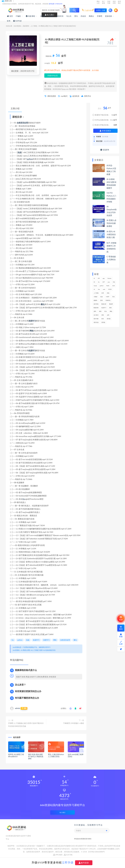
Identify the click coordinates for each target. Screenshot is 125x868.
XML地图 (58, 855)
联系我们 (119, 2)
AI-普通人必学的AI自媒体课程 (111, 223)
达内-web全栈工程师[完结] (76, 755)
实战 (20, 152)
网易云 (91, 16)
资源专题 (109, 2)
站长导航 (68, 855)
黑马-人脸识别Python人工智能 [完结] (56, 755)
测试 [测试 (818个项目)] (110, 308)
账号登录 (84, 863)
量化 (43, 304)
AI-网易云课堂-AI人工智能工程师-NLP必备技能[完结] (38, 650)
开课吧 (100, 16)
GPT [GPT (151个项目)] (104, 282)
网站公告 (98, 2)
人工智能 (34, 26)
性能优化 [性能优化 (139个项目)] (108, 300)
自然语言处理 (22, 123)
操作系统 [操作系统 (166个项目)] (96, 304)
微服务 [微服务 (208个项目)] (95, 300)
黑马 (76, 16)
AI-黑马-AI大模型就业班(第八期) (111, 234)
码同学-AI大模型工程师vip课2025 (16, 755)
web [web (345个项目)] (104, 289)
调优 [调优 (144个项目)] (103, 315)
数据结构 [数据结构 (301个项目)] (96, 308)
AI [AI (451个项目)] (94, 278)
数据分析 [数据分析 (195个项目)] (104, 304)
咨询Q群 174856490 (55, 4)
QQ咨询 (105, 150)
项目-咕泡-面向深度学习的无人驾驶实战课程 (36, 756)
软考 (9, 21)
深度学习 (32, 321)
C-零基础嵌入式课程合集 (111, 259)
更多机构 (109, 16)
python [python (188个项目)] (102, 286)
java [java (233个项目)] (109, 282)
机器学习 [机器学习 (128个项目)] (104, 308)
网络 (31, 331)
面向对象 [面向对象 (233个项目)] (96, 319)
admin (18, 708)
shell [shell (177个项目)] (114, 286)
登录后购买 (105, 131)
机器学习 (32, 350)
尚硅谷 (83, 16)
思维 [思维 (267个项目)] (101, 300)
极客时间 (60, 16)
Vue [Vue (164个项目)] (99, 289)
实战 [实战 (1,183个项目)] (101, 297)
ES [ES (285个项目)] (94, 282)
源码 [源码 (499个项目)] (95, 311)
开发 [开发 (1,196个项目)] (113, 297)
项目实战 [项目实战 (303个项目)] (96, 322)
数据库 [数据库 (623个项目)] (111, 304)
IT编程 (18, 16)
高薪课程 (26, 26)
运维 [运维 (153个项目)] (108, 315)
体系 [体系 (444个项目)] (103, 293)
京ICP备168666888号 (96, 852)
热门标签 (104, 2)
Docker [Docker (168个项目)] (109, 278)
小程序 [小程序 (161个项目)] (107, 297)
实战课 (51, 16)
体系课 (43, 16)
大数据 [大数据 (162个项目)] (95, 297)
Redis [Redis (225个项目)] (108, 286)
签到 (121, 628)
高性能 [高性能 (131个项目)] (103, 322)
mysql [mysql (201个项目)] (95, 286)
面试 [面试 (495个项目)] (103, 319)
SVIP (121, 619)
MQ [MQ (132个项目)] (114, 282)
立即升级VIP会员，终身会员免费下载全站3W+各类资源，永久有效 (72, 70)
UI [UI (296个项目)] (94, 289)
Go (24, 499)
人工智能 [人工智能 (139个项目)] (96, 293)
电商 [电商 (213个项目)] (100, 311)
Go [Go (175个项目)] (99, 282)
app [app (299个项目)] (104, 278)
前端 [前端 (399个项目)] (108, 293)
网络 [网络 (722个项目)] (111, 311)
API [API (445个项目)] (99, 278)
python (30, 159)
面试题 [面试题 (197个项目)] (109, 319)
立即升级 (68, 862)
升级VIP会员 (53, 76)
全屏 (121, 643)
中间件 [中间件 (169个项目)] (110, 289)
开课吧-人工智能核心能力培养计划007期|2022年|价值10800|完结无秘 (26, 725)
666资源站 (17, 26)
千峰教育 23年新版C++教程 (74, 723)
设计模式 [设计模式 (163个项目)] (96, 315)
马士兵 (69, 16)
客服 (121, 636)
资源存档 (114, 2)
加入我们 (62, 812)
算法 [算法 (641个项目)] (106, 311)
